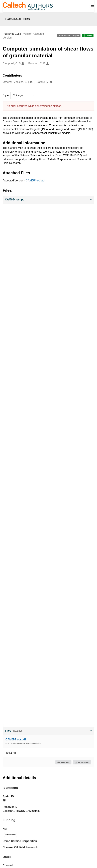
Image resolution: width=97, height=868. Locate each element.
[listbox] (24, 95)
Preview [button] (63, 762)
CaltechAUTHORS (18, 19)
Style (6, 95)
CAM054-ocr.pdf (36, 181)
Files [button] (48, 731)
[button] (48, 200)
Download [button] (82, 762)
